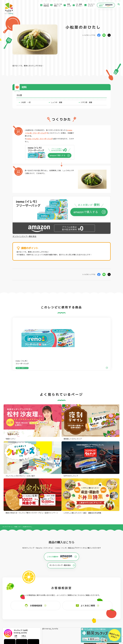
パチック (105, 593)
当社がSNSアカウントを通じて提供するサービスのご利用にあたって (106, 619)
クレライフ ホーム (8, 419)
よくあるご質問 (74, 614)
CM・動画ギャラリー (77, 5)
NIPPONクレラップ (12, 601)
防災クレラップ (11, 595)
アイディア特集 (13, 617)
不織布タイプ (83, 595)
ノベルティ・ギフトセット (111, 601)
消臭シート (82, 601)
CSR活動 (72, 621)
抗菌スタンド (83, 598)
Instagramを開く (30, 559)
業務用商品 (106, 598)
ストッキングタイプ (85, 593)
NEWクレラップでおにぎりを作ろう (47, 622)
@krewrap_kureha (50, 521)
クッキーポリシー (96, 627)
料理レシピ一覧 (41, 619)
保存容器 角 (58, 601)
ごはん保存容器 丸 (60, 598)
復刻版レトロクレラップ (14, 598)
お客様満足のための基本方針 (99, 614)
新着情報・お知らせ (75, 619)
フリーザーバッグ (60, 593)
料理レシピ (17, 419)
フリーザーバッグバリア (62, 595)
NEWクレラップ (11, 593)
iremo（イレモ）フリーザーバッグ (39, 139)
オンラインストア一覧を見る (24, 236)
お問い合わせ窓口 (74, 626)
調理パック (34, 598)
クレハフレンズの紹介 (109, 604)
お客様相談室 (73, 617)
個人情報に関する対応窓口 (98, 624)
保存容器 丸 (58, 604)
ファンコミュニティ (75, 624)
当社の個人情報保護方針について (100, 622)
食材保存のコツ (13, 614)
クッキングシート (36, 595)
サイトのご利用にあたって (98, 616)
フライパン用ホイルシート (39, 593)
